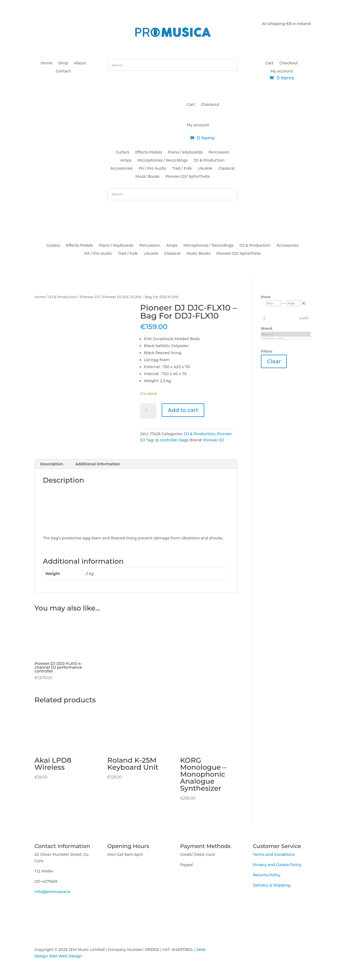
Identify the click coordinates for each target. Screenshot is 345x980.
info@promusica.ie (52, 892)
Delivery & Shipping (272, 885)
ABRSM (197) (286, 339)
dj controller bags (172, 440)
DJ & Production (209, 161)
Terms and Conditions (274, 855)
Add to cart (183, 410)
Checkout (289, 63)
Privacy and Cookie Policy (277, 865)
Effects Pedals (149, 152)
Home (47, 63)
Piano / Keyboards (185, 152)
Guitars (123, 152)
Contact (63, 71)
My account (282, 71)
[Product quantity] (148, 411)
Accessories (122, 169)
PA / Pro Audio (152, 169)
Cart (270, 63)
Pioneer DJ (90, 297)
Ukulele (205, 169)
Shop (63, 63)
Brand (286, 334)
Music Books (147, 177)
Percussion (219, 152)
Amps (126, 161)
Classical (226, 169)
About (80, 63)
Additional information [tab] (98, 464)
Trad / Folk (182, 169)
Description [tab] (52, 464)
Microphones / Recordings (163, 161)
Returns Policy (267, 875)
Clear (274, 361)
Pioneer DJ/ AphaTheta (188, 177)
